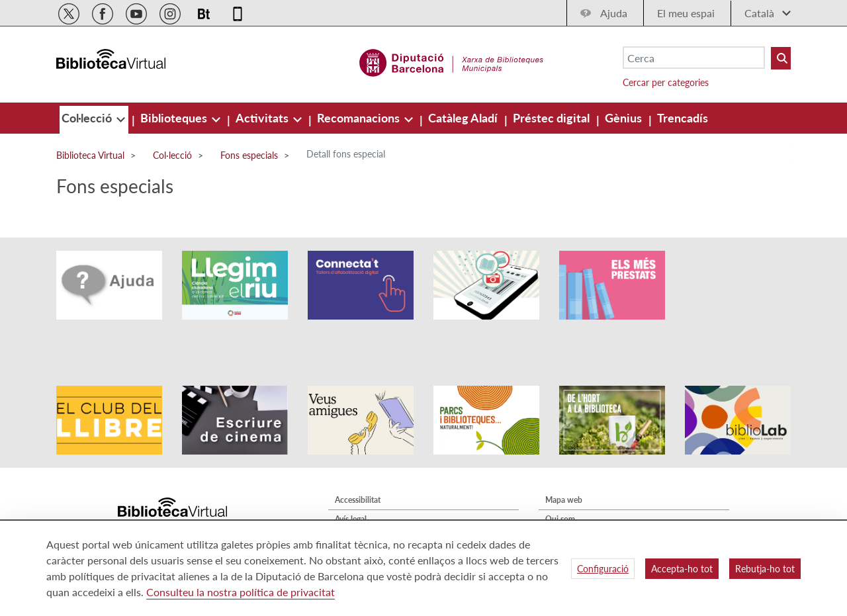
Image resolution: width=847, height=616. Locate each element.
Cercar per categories (666, 82)
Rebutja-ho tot (765, 569)
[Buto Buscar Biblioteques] (781, 58)
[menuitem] (88, 118)
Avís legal (351, 482)
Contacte (561, 501)
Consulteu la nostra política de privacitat (241, 592)
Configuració (603, 569)
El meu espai (686, 13)
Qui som (560, 482)
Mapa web (564, 463)
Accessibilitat (358, 463)
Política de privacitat (371, 501)
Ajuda (614, 13)
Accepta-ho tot (682, 569)
